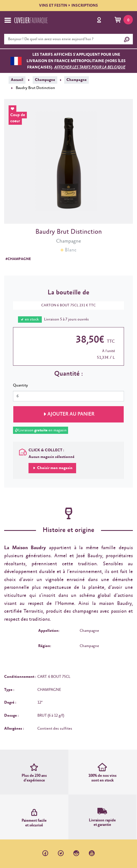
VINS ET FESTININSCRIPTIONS (68, 6)
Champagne (45, 80)
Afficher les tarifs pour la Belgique (90, 67)
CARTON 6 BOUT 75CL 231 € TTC (66, 305)
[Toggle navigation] (8, 20)
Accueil (17, 80)
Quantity (20, 385)
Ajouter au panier (71, 414)
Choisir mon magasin (54, 468)
